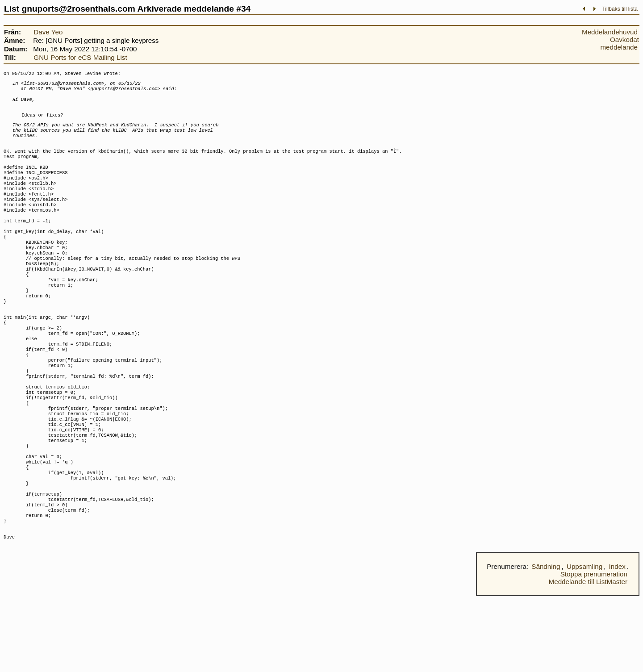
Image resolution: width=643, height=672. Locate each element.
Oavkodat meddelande (620, 43)
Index (617, 642)
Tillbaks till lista (620, 9)
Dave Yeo (48, 32)
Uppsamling (585, 642)
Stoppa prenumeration (594, 650)
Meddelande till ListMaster (588, 657)
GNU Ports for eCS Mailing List (80, 57)
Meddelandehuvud (610, 32)
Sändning (546, 642)
